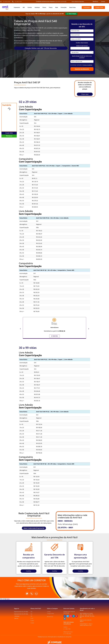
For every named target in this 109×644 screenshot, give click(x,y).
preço (8, 599)
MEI (24, 7)
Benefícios (95, 2)
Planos (44, 7)
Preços (51, 7)
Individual (37, 7)
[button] (20, 329)
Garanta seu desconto (82, 69)
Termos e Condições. (88, 65)
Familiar (30, 7)
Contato (103, 2)
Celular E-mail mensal (82, 46)
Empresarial (17, 7)
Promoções (64, 7)
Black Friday (73, 7)
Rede (57, 7)
